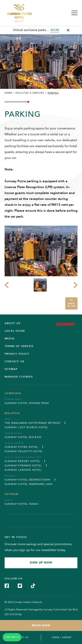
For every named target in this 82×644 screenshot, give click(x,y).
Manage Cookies (19, 377)
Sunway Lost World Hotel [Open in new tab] (26, 427)
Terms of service (19, 346)
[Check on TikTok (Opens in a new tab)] (33, 586)
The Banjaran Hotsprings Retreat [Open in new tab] (33, 423)
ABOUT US (13, 323)
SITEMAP (11, 369)
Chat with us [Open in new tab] (12, 637)
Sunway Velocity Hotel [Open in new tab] (24, 451)
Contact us (14, 361)
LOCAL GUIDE (15, 331)
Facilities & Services (30, 93)
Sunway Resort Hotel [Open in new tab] (22, 461)
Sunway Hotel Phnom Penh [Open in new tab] (27, 403)
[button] (69, 269)
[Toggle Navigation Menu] (74, 13)
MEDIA (10, 338)
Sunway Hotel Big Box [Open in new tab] (23, 437)
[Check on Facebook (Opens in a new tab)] (7, 586)
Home (8, 93)
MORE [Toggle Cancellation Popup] (55, 30)
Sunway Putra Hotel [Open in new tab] (21, 447)
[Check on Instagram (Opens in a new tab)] (20, 586)
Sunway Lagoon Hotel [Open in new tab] (23, 470)
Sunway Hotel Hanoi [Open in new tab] (22, 504)
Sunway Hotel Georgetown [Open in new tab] (28, 480)
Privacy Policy (17, 354)
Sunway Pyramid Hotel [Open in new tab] (23, 465)
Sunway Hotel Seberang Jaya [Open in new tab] (28, 484)
